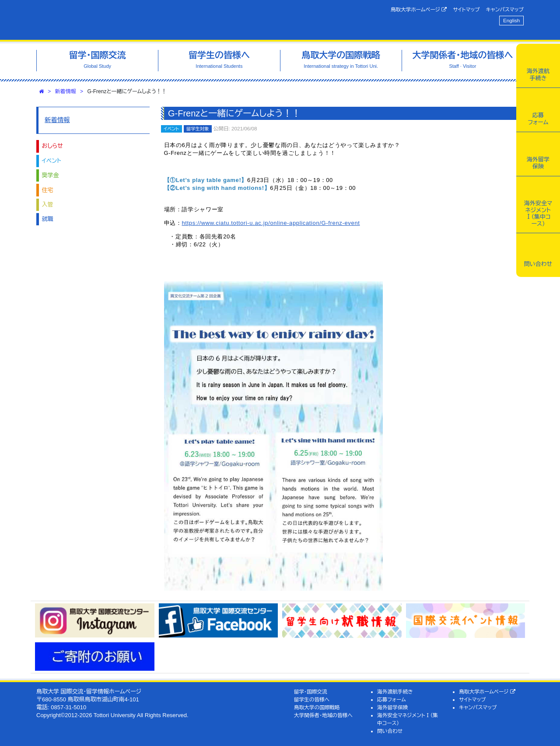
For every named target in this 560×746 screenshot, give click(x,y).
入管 (48, 205)
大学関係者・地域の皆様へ (323, 715)
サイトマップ (466, 9)
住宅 (48, 190)
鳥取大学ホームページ (419, 10)
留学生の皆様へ (312, 699)
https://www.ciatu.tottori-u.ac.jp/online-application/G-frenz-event (271, 223)
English (511, 20)
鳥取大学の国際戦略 (317, 707)
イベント (52, 161)
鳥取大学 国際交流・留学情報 (159, 20)
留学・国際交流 (311, 692)
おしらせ (52, 146)
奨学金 (51, 175)
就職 (48, 219)
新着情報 (66, 91)
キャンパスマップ (505, 9)
